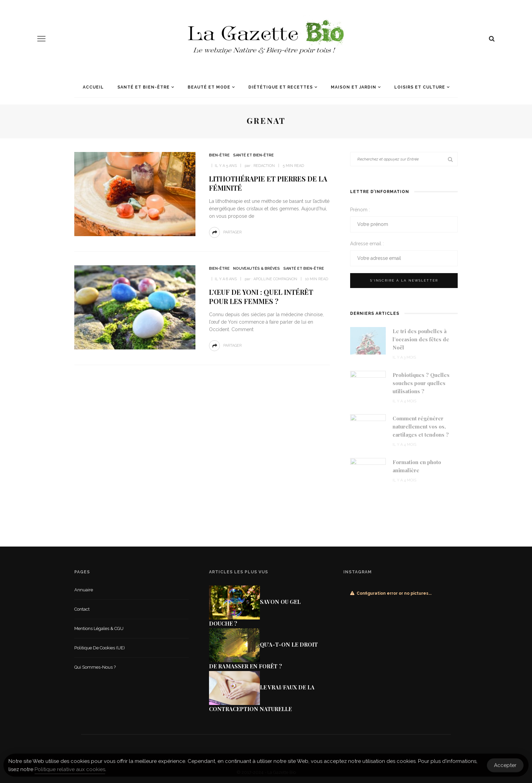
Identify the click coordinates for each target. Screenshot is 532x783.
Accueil (93, 87)
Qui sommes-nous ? (95, 667)
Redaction (264, 166)
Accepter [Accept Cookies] (505, 768)
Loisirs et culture (420, 87)
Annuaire (84, 590)
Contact (82, 609)
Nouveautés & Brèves (256, 269)
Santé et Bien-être (144, 87)
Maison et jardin (354, 87)
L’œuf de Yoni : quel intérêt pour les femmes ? (261, 297)
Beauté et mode (209, 87)
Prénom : (360, 210)
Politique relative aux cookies (70, 772)
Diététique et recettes (281, 87)
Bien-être (219, 155)
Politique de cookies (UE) (100, 648)
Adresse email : (367, 244)
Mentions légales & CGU (99, 628)
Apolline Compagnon (275, 279)
